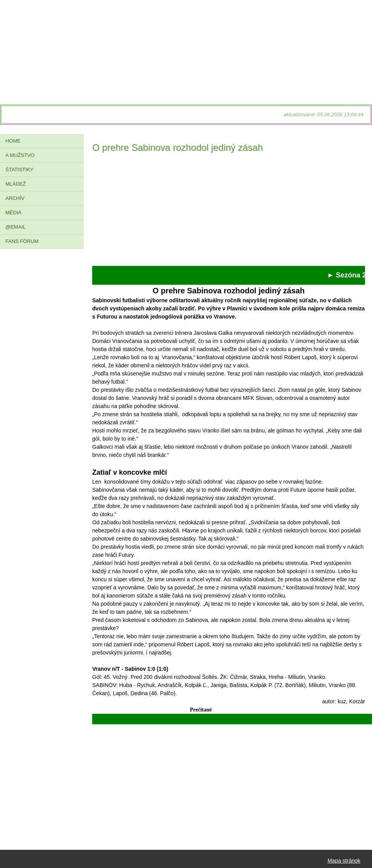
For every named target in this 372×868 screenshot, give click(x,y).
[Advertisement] (229, 212)
